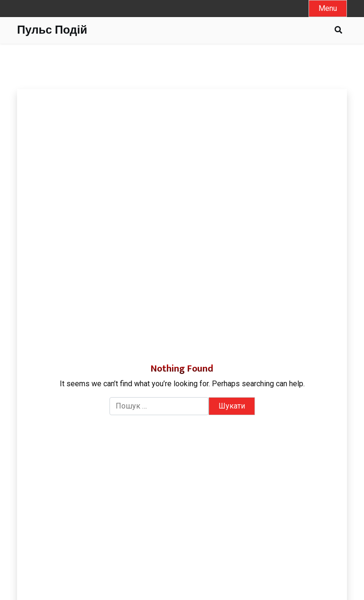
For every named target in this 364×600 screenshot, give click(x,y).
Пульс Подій (52, 31)
